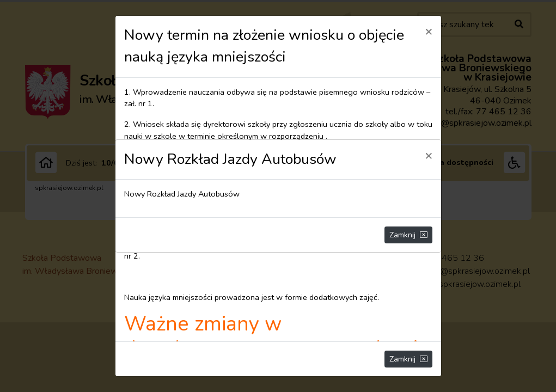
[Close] (429, 155)
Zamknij (408, 235)
